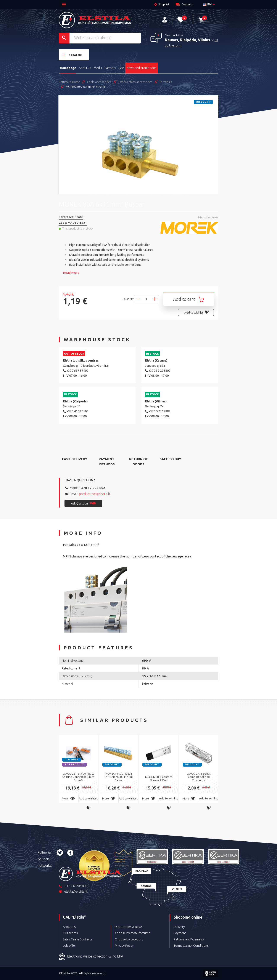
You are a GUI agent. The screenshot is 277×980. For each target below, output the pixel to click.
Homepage (68, 68)
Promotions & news (129, 927)
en (207, 4)
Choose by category (129, 939)
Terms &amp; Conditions (191, 946)
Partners (110, 68)
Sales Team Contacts (78, 939)
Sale (121, 68)
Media (98, 68)
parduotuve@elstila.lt (95, 494)
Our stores (70, 933)
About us (85, 68)
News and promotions (142, 68)
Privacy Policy (124, 946)
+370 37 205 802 (92, 488)
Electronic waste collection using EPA (91, 956)
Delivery (179, 927)
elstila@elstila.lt (73, 892)
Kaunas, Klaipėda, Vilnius (188, 40)
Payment (180, 933)
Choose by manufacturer (132, 933)
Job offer (69, 946)
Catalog (72, 55)
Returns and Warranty (189, 939)
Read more (71, 273)
